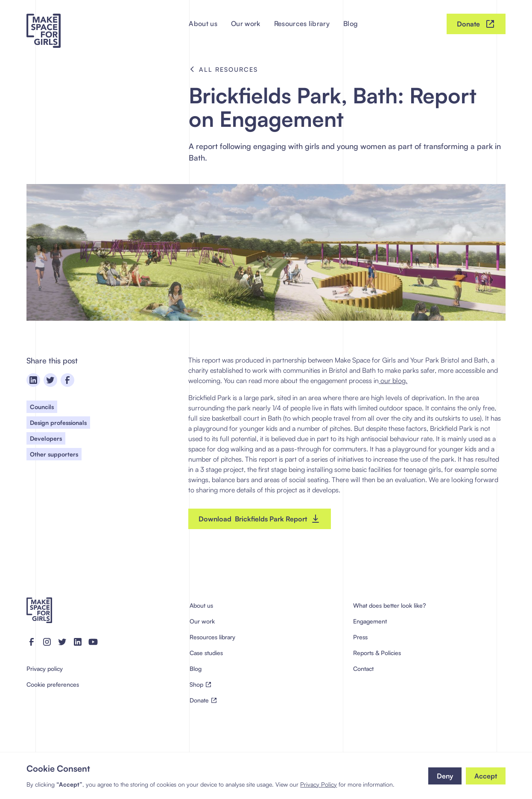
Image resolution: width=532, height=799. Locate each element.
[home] (44, 24)
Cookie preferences (53, 684)
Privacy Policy (319, 784)
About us (203, 23)
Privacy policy (45, 669)
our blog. (393, 380)
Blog (351, 23)
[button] (445, 776)
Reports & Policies (377, 653)
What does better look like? (389, 605)
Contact (363, 669)
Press (360, 637)
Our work (246, 23)
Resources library (302, 23)
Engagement (370, 621)
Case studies (206, 653)
